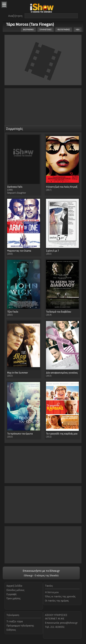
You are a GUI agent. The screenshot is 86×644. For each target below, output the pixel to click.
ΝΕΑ (78, 30)
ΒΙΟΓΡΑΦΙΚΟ (28, 30)
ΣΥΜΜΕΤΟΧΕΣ (46, 30)
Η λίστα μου (52, 592)
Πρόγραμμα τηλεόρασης (20, 625)
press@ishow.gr (69, 623)
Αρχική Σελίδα (14, 586)
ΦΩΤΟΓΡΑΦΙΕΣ (64, 30)
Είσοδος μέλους (15, 590)
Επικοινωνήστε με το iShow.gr (41, 571)
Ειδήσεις (11, 630)
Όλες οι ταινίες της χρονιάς (60, 596)
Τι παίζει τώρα (15, 621)
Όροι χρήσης (14, 598)
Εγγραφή (11, 594)
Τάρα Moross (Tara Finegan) (30, 24)
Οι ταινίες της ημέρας (57, 601)
